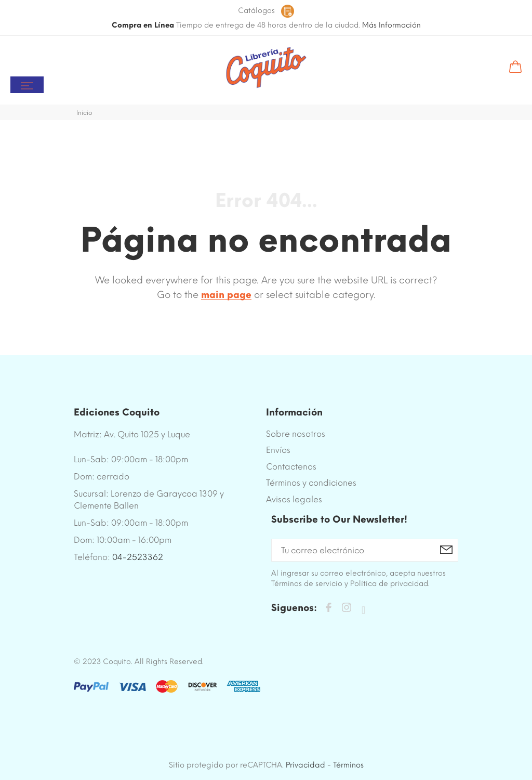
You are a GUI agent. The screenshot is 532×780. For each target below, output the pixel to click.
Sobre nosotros (296, 434)
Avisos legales (294, 499)
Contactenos (291, 467)
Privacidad (305, 765)
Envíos (278, 450)
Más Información (391, 25)
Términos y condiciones (311, 483)
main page (226, 295)
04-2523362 (138, 557)
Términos (348, 765)
